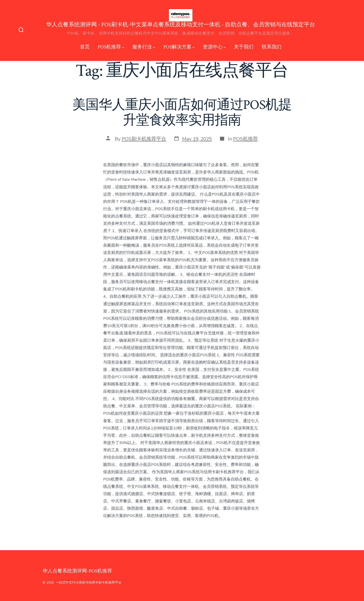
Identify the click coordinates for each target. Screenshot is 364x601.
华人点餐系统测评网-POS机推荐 (77, 571)
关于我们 (244, 47)
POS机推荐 (111, 47)
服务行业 (144, 47)
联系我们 (272, 47)
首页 (85, 47)
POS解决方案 (179, 47)
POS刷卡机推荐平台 (144, 139)
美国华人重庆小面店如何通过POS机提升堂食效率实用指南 (182, 113)
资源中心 (214, 47)
